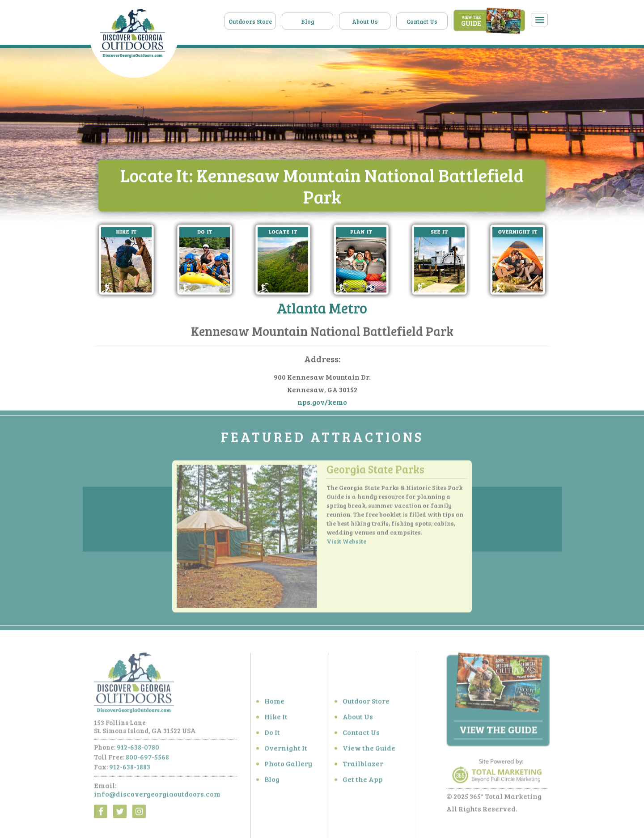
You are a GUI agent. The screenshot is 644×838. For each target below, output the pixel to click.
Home (274, 703)
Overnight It (286, 750)
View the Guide (369, 750)
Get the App (363, 781)
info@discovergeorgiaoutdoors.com (157, 796)
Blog (308, 21)
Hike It (276, 719)
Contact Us (422, 21)
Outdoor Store (366, 703)
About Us (365, 21)
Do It (272, 734)
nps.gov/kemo (322, 402)
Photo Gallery (288, 766)
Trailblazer (363, 766)
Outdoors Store (250, 21)
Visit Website (346, 544)
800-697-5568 (147, 759)
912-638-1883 (130, 769)
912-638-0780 (138, 749)
